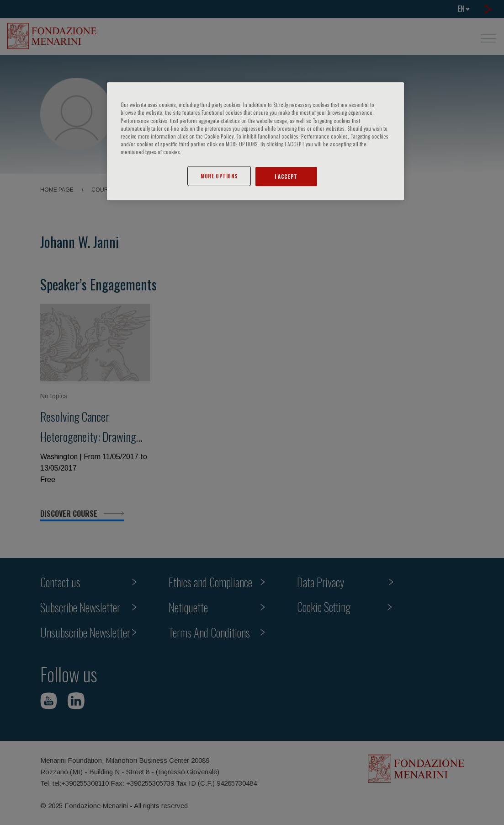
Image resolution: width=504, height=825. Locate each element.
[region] (255, 141)
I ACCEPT (286, 176)
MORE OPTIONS (219, 176)
